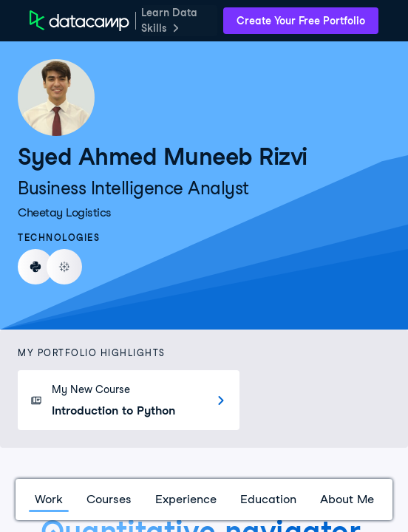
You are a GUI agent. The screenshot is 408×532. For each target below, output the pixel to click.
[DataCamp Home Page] (79, 21)
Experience (186, 499)
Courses (109, 499)
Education (268, 499)
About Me (347, 499)
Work (49, 499)
